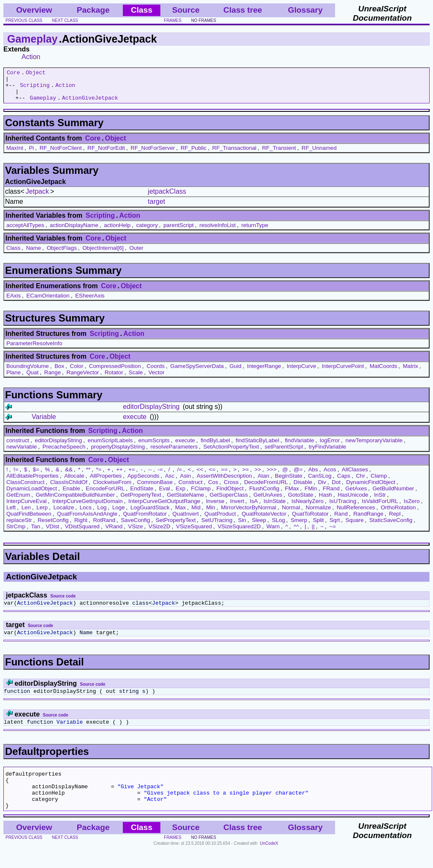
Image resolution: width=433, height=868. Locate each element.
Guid (235, 372)
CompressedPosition (115, 372)
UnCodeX (269, 862)
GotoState (300, 501)
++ (119, 476)
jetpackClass (167, 198)
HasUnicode (353, 501)
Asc (170, 482)
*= (99, 476)
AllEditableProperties (32, 482)
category (147, 231)
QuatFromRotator (145, 520)
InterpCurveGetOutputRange (164, 507)
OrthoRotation (398, 514)
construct (18, 447)
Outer (136, 254)
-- (150, 476)
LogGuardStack (150, 514)
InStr (380, 501)
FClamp (201, 495)
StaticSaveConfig (391, 526)
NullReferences (356, 514)
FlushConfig (264, 495)
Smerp (299, 526)
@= (298, 476)
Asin (186, 482)
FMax (292, 495)
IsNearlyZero (307, 507)
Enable (71, 495)
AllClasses (355, 476)
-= (160, 476)
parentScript (179, 231)
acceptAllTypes (25, 231)
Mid (196, 514)
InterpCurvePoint (343, 372)
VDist (52, 533)
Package (93, 10)
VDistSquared (82, 533)
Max (180, 514)
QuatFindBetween (29, 520)
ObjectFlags (62, 254)
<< (200, 476)
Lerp (42, 514)
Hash (326, 501)
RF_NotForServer (153, 154)
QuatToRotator (310, 520)
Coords (156, 372)
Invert (237, 507)
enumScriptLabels (110, 447)
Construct (191, 488)
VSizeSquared (194, 533)
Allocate (74, 482)
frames (173, 20)
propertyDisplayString (118, 453)
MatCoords (383, 372)
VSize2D (160, 533)
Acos (330, 476)
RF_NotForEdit (106, 154)
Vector (157, 379)
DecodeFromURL (266, 488)
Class (13, 254)
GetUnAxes (268, 501)
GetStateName (185, 501)
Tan (36, 533)
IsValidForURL (380, 507)
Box (59, 372)
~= (333, 533)
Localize (64, 514)
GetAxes (356, 495)
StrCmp (16, 533)
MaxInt (15, 154)
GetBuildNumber (394, 495)
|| (313, 533)
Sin (242, 526)
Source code (63, 602)
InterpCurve (301, 372)
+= (132, 476)
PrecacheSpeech (64, 453)
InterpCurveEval (27, 507)
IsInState (275, 507)
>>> (272, 476)
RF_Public (193, 154)
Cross (231, 488)
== (225, 476)
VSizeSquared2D (239, 533)
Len (26, 514)
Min (211, 514)
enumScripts (154, 447)
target (156, 208)
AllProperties (106, 482)
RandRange (368, 520)
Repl (395, 520)
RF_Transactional (234, 154)
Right (81, 526)
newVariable (22, 453)
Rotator (114, 379)
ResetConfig (53, 526)
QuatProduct (220, 520)
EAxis (14, 302)
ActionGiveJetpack (90, 104)
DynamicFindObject (371, 488)
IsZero (412, 507)
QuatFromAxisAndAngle (87, 520)
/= (180, 476)
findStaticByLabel (257, 447)
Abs (313, 476)
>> (258, 476)
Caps (344, 482)
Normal (291, 514)
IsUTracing (343, 507)
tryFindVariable (328, 453)
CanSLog (320, 482)
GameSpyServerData (197, 372)
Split (318, 526)
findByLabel (215, 447)
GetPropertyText (141, 501)
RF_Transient (279, 154)
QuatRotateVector (264, 520)
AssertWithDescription (224, 482)
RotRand (104, 526)
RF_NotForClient (61, 154)
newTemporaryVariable (374, 447)
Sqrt (335, 526)
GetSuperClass (229, 501)
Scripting (35, 89)
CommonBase (155, 488)
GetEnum (18, 501)
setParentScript (284, 453)
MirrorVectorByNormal (248, 514)
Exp (180, 495)
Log (102, 514)
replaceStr (19, 526)
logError (330, 447)
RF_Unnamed (319, 154)
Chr (360, 482)
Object (36, 73)
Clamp (379, 482)
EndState (142, 495)
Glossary (305, 10)
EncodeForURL (105, 495)
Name (34, 254)
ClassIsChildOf (69, 488)
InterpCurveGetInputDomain (88, 507)
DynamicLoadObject (32, 495)
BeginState (288, 482)
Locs (86, 514)
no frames (204, 20)
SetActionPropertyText (231, 453)
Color (77, 372)
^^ (296, 533)
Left (11, 514)
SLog (278, 526)
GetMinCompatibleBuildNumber (75, 501)
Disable (303, 488)
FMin (311, 495)
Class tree (243, 10)
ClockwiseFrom (112, 488)
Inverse (215, 507)
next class (65, 20)
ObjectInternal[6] (103, 254)
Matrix (410, 372)
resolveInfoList (217, 231)
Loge (119, 514)
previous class (24, 20)
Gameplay (32, 39)
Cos (213, 488)
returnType (255, 231)
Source (186, 10)
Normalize (318, 514)
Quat (33, 379)
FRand (331, 495)
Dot (336, 488)
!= (16, 476)
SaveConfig (135, 526)
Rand (341, 520)
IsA (254, 507)
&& (69, 476)
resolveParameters (174, 453)
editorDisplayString (151, 413)
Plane (14, 379)
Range (53, 379)
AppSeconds (143, 482)
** (88, 476)
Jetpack (37, 198)
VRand (114, 533)
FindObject (230, 495)
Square (355, 526)
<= (212, 476)
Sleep (259, 526)
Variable (44, 423)
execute (135, 423)
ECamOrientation (48, 302)
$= (36, 476)
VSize (136, 533)
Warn (273, 533)
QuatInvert (186, 520)
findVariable (299, 447)
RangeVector (83, 379)
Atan (263, 482)
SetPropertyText (176, 526)
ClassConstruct (25, 488)
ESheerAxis (90, 302)
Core (13, 73)
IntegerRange (264, 372)
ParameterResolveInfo (34, 350)
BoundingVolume (28, 372)
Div (322, 488)
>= (246, 476)
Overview (34, 10)
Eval (165, 495)
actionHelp (117, 231)
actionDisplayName (74, 231)
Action (31, 57)
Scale (136, 379)
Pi (31, 154)
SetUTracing (217, 526)
